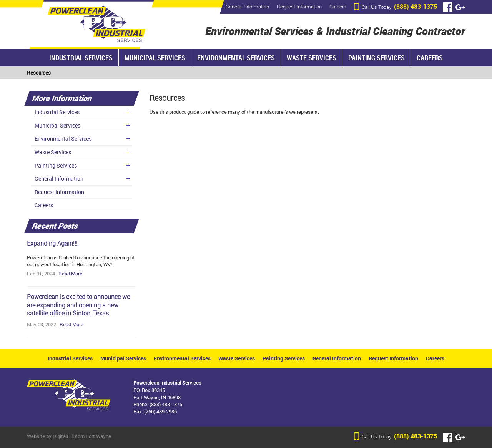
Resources (39, 73)
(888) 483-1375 (399, 7)
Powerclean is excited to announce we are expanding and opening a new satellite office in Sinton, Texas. (78, 305)
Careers (338, 7)
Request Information (299, 7)
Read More (70, 274)
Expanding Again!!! (52, 243)
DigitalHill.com (69, 436)
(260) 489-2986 (160, 411)
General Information (247, 7)
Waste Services (312, 58)
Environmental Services (236, 58)
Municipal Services (155, 58)
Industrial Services (81, 58)
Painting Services (376, 58)
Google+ (460, 7)
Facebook (448, 7)
